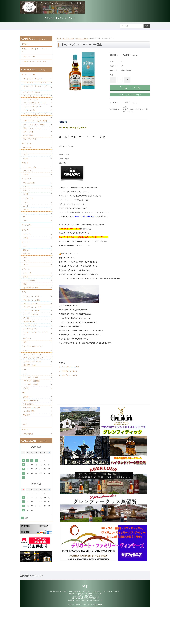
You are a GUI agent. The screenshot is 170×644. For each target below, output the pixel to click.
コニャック (28, 255)
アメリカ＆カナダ (30, 353)
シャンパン (28, 380)
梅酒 (25, 309)
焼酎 (23, 425)
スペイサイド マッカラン (34, 83)
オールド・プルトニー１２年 (69, 367)
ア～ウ (26, 221)
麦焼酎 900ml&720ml (31, 433)
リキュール (26, 293)
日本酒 (24, 400)
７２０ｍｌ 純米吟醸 (32, 412)
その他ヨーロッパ (30, 349)
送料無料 (25, 44)
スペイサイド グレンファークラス (35, 92)
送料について (87, 628)
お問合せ (117, 628)
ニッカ (26, 165)
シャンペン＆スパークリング (33, 375)
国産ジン (27, 273)
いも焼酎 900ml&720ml (32, 441)
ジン (25, 269)
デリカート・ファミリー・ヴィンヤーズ (36, 52)
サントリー (28, 161)
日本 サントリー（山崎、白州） (35, 131)
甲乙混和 (27, 449)
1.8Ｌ (25, 405)
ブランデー (26, 251)
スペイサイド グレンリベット (35, 87)
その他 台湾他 (29, 148)
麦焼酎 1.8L (28, 430)
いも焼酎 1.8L (29, 437)
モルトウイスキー (69, 38)
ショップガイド (107, 628)
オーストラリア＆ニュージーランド (35, 361)
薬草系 (26, 301)
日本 (25, 370)
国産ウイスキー (28, 157)
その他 (26, 173)
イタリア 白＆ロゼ (31, 341)
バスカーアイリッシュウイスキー (35, 65)
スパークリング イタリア (34, 388)
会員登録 (51, 18)
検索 (147, 26)
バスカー (27, 207)
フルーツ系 (28, 297)
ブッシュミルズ (29, 200)
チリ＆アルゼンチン (31, 356)
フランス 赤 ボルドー (33, 322)
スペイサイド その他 (32, 97)
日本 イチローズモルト (33, 140)
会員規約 (97, 628)
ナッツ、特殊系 (29, 305)
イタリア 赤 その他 (32, 337)
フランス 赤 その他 (32, 326)
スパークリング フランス (34, 384)
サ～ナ (26, 228)
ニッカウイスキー (29, 59)
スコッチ (25, 178)
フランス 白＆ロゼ (31, 330)
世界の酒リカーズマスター (32, 612)
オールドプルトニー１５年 (68, 371)
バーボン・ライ (28, 216)
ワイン (24, 317)
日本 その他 (29, 144)
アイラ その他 (29, 119)
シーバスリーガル (30, 182)
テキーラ (27, 284)
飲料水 (24, 459)
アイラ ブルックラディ (33, 115)
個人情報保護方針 (75, 628)
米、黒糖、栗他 (29, 445)
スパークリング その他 (33, 391)
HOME (59, 38)
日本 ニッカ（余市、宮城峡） (35, 137)
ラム (25, 280)
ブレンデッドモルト (31, 152)
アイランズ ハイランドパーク (35, 123)
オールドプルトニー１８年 (68, 375)
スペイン (27, 345)
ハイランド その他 (84, 38)
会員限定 (25, 465)
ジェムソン (28, 203)
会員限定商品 (29, 470)
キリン (26, 169)
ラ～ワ (26, 240)
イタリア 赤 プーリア (33, 334)
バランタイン (29, 186)
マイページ (63, 18)
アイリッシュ (27, 195)
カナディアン (27, 245)
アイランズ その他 (31, 126)
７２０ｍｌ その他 (31, 416)
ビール (24, 454)
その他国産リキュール (32, 313)
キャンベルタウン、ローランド (35, 111)
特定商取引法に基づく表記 (58, 628)
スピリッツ (26, 264)
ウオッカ (27, 276)
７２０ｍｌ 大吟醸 (31, 409)
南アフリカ (28, 367)
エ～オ (26, 225)
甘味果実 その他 (30, 395)
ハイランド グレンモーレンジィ (35, 102)
